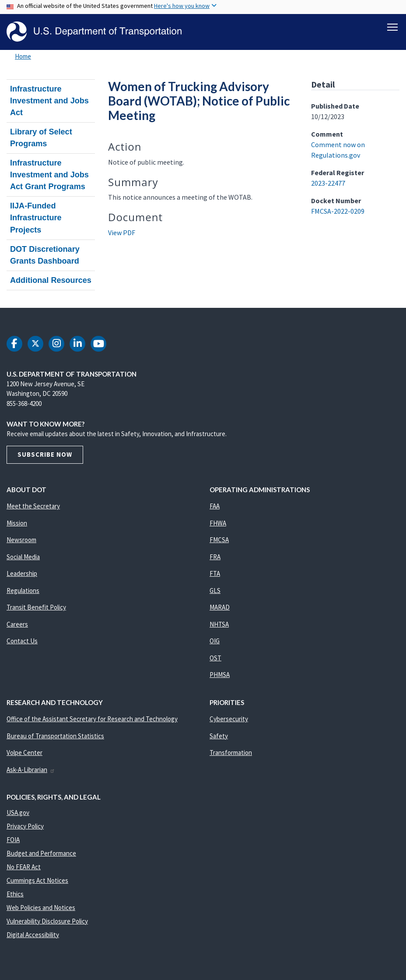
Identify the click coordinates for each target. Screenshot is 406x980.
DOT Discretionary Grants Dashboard (45, 255)
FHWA (218, 523)
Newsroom (21, 540)
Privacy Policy (25, 826)
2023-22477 (328, 183)
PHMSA (220, 675)
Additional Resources (51, 280)
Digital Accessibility (33, 935)
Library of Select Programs (41, 138)
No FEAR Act (24, 867)
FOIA (13, 840)
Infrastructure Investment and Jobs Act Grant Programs (49, 175)
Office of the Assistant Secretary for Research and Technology (92, 719)
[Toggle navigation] (392, 27)
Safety (219, 736)
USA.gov (18, 813)
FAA (215, 506)
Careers (17, 624)
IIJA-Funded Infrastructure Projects (36, 218)
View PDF (122, 233)
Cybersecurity (229, 719)
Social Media (23, 557)
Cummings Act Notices (37, 880)
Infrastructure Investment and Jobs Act (49, 101)
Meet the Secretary (33, 506)
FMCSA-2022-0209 (338, 211)
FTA (215, 573)
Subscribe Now (45, 454)
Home (23, 56)
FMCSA (219, 540)
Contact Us (22, 641)
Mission (17, 523)
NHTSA (219, 624)
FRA (215, 557)
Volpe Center (24, 753)
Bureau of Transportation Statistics (55, 736)
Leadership (22, 573)
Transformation (231, 753)
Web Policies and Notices (41, 908)
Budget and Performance (41, 853)
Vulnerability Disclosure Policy (47, 921)
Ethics (15, 894)
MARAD (220, 607)
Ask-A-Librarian (31, 770)
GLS (215, 590)
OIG (215, 641)
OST (215, 658)
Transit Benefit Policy (36, 607)
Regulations (23, 590)
